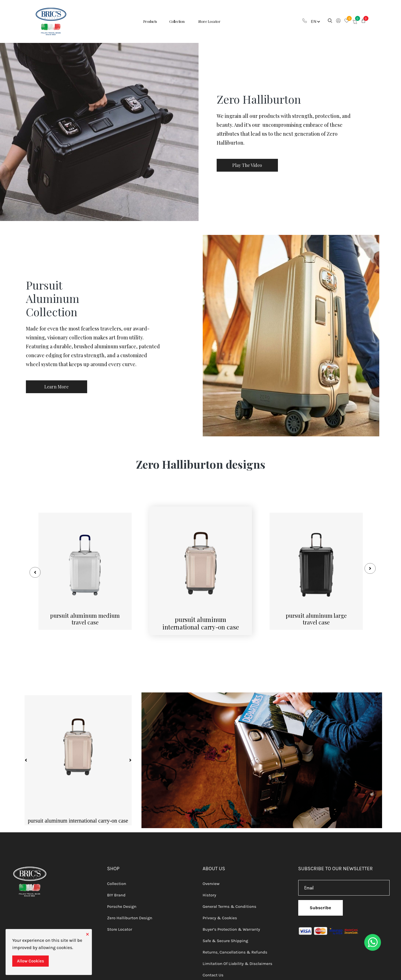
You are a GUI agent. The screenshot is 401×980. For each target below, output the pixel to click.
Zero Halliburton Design (130, 915)
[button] (363, 21)
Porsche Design (122, 904)
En (315, 21)
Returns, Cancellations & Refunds (235, 949)
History (210, 892)
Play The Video (248, 165)
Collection (177, 21)
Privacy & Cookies (220, 915)
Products (146, 21)
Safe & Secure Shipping (225, 938)
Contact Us (213, 972)
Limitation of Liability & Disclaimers (238, 961)
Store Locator (213, 21)
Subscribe (320, 905)
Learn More (57, 387)
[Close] (87, 933)
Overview (211, 881)
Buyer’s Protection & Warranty (231, 926)
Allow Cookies (30, 961)
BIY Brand (116, 892)
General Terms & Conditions (230, 904)
